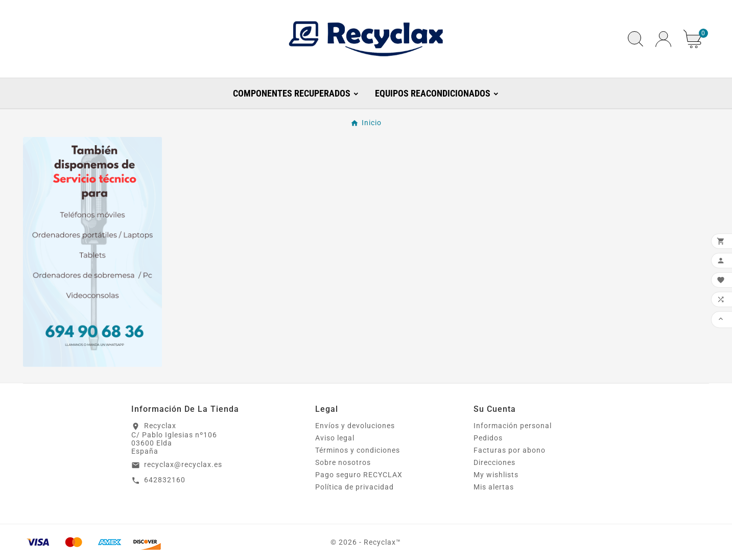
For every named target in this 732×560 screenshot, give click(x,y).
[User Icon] (663, 39)
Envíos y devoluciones (355, 426)
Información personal (513, 426)
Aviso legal (335, 438)
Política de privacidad (355, 487)
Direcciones (494, 462)
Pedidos (488, 438)
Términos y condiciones (358, 450)
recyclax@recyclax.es (183, 464)
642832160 (165, 480)
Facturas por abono (510, 450)
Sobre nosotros (343, 462)
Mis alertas (494, 487)
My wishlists (496, 475)
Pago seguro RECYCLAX (359, 475)
